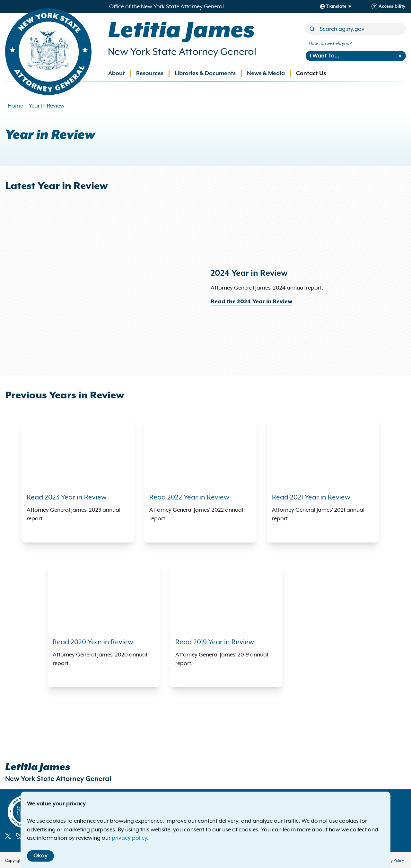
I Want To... (324, 56)
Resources (150, 74)
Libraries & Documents (205, 74)
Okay (40, 856)
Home (15, 106)
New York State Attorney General (182, 52)
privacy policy (129, 838)
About (117, 74)
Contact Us (311, 74)
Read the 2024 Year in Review (252, 302)
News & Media (266, 74)
